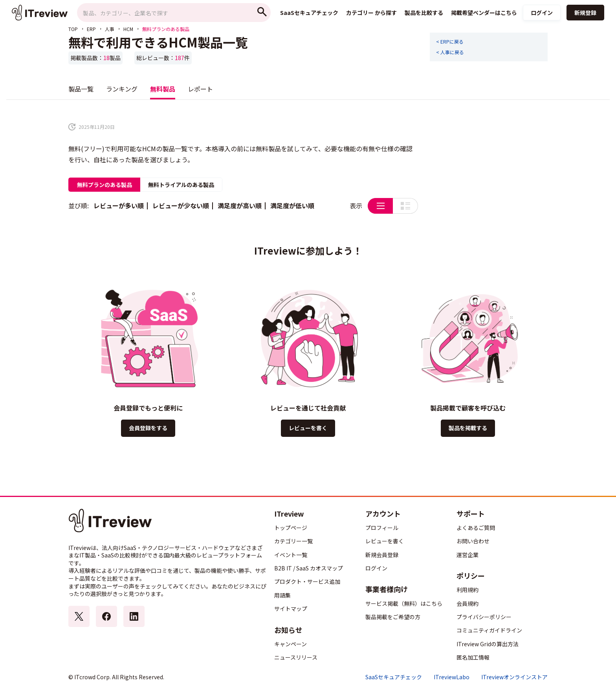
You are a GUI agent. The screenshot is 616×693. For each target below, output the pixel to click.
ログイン (542, 13)
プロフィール (382, 528)
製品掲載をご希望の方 (393, 617)
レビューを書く (308, 428)
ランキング (122, 89)
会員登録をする (148, 428)
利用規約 (467, 590)
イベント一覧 (291, 555)
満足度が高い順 (240, 205)
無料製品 (163, 89)
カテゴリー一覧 (293, 541)
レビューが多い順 (119, 205)
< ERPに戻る (450, 42)
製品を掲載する (468, 428)
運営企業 (467, 555)
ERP (91, 29)
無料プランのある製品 (104, 185)
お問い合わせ (473, 541)
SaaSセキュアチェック (394, 677)
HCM (128, 29)
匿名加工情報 (473, 657)
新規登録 (585, 13)
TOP (73, 29)
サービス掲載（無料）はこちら (404, 603)
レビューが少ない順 (181, 205)
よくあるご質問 (476, 528)
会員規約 (467, 603)
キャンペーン (291, 644)
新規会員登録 (382, 555)
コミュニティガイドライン (489, 630)
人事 (110, 29)
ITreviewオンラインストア (514, 677)
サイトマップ (291, 609)
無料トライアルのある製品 (181, 185)
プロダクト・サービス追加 (307, 581)
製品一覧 (81, 89)
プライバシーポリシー (484, 617)
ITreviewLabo (452, 677)
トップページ (291, 528)
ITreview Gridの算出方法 (488, 644)
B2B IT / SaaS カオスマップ (309, 568)
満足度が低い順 (292, 205)
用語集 (282, 595)
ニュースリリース (296, 657)
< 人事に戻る (450, 52)
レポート (200, 89)
